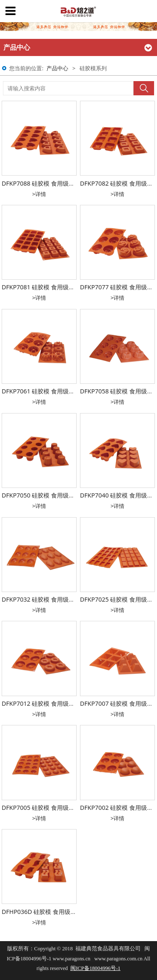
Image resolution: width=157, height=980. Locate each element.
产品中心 (57, 68)
